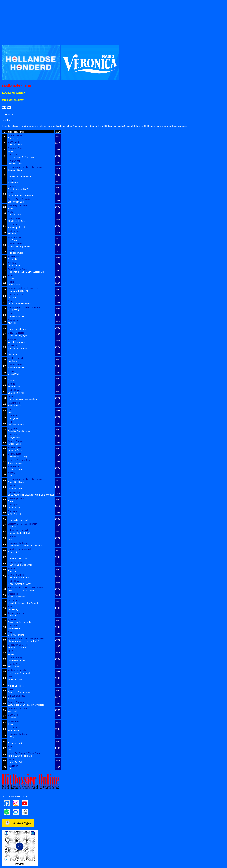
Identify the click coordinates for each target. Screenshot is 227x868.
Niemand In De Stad (18, 520)
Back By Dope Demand (19, 431)
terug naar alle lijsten (13, 100)
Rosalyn (12, 571)
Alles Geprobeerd (16, 227)
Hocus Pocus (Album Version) (22, 399)
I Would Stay (14, 285)
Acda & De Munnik (17, 670)
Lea (10, 412)
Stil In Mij (12, 259)
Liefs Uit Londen (16, 425)
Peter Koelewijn (15, 562)
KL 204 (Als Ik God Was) (20, 565)
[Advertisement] (88, 22)
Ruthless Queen (16, 253)
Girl (10, 749)
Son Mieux (13, 320)
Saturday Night (15, 170)
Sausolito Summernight (19, 692)
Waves (11, 654)
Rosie (11, 501)
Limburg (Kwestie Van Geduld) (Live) (26, 641)
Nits (10, 301)
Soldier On (13, 183)
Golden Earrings (16, 702)
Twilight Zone (14, 444)
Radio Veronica (14, 93)
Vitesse (12, 568)
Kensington (13, 721)
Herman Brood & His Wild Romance (25, 167)
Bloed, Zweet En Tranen (20, 584)
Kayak (11, 250)
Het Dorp (12, 240)
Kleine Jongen (15, 469)
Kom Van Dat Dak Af (18, 291)
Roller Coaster (15, 144)
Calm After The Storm (18, 577)
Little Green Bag (16, 202)
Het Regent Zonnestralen (20, 673)
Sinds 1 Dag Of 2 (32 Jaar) (21, 157)
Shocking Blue (15, 148)
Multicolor (13, 323)
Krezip (11, 282)
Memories (13, 234)
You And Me (14, 386)
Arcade (11, 698)
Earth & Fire (14, 231)
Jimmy (11, 737)
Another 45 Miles (16, 367)
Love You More (15, 488)
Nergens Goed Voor (18, 558)
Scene (11, 193)
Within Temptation (17, 358)
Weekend (13, 718)
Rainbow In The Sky (18, 457)
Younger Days (15, 450)
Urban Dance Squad (18, 530)
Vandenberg (14, 403)
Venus (11, 151)
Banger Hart (14, 437)
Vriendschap (14, 730)
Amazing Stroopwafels (19, 460)
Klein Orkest (14, 161)
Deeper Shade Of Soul (19, 533)
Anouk (11, 212)
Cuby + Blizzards (16, 333)
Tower (11, 632)
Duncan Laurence (17, 696)
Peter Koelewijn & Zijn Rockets (23, 288)
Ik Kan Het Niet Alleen (19, 329)
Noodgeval (13, 418)
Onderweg (13, 609)
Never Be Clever (16, 482)
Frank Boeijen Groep (18, 269)
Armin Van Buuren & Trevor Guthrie (25, 753)
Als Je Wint (13, 310)
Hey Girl (12, 616)
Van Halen (13, 346)
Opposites (13, 594)
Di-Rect (12, 180)
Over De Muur (15, 164)
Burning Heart (15, 406)
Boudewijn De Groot (18, 205)
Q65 (10, 677)
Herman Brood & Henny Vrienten (24, 307)
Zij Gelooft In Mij (16, 393)
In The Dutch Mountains (19, 304)
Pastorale (13, 527)
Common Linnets (16, 575)
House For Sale (15, 762)
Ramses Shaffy (15, 295)
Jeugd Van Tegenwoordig (20, 549)
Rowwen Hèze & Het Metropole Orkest (27, 638)
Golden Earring (15, 135)
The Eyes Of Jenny (17, 221)
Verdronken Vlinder (17, 648)
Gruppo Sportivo (16, 613)
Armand (12, 473)
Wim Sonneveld (16, 237)
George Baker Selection (19, 199)
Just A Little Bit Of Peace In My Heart (26, 705)
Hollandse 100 (17, 86)
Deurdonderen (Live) (18, 189)
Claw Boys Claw (16, 498)
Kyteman (12, 619)
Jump (11, 769)
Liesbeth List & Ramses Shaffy (23, 524)
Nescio (11, 380)
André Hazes (14, 390)
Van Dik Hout (14, 256)
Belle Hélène (14, 628)
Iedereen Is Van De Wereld (21, 195)
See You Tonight (16, 635)
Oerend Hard (14, 265)
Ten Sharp (13, 537)
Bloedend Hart (15, 743)
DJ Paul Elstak (15, 454)
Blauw (11, 278)
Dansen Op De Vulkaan (19, 176)
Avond (11, 208)
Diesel (11, 689)
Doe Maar (13, 154)
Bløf (10, 314)
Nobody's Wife (15, 215)
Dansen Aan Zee (16, 316)
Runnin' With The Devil (19, 348)
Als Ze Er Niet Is (16, 686)
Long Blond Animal (17, 660)
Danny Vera (14, 142)
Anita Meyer (14, 339)
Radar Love (14, 138)
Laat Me (12, 297)
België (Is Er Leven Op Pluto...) (23, 603)
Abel (10, 607)
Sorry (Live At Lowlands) (20, 622)
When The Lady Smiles (19, 246)
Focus (11, 396)
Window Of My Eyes (18, 336)
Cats (10, 409)
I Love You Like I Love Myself (22, 590)
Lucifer (11, 759)
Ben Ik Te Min (15, 476)
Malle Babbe (14, 667)
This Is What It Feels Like (20, 756)
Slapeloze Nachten (17, 597)
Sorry (11, 724)
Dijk (10, 174)
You (10, 539)
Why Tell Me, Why (17, 342)
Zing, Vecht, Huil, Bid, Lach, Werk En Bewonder (31, 495)
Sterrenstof (13, 552)
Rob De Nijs (14, 435)
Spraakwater (14, 374)
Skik (10, 352)
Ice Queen (13, 361)
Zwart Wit (13, 711)
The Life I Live (15, 679)
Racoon (12, 486)
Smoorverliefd (15, 514)
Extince (12, 371)
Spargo (11, 384)
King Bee (12, 428)
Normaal (12, 186)
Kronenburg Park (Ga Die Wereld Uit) (26, 272)
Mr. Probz (13, 651)
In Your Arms (14, 507)
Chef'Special (14, 505)
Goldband (13, 416)
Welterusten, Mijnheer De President (25, 546)
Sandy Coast (14, 218)
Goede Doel (14, 225)
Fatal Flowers (14, 447)
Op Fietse (13, 355)
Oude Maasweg (16, 463)
